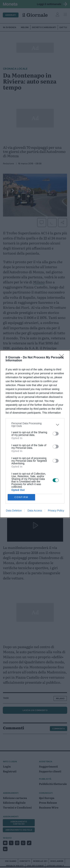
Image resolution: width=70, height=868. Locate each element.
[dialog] (35, 434)
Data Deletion (14, 511)
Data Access (35, 511)
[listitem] (35, 425)
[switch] (56, 434)
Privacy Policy (56, 511)
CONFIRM (21, 497)
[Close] (63, 358)
